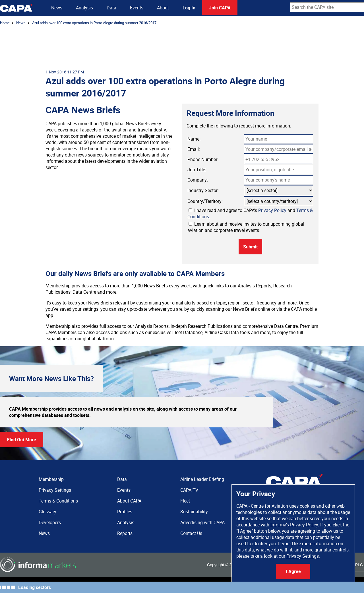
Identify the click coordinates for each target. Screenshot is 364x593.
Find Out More (22, 440)
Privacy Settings (303, 556)
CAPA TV (189, 490)
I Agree (293, 571)
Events (137, 8)
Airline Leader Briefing (202, 479)
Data (111, 8)
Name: (194, 139)
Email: (194, 149)
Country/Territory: (205, 201)
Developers (50, 522)
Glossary (47, 512)
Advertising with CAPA (202, 522)
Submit (250, 247)
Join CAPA (220, 8)
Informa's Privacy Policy (294, 525)
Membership (51, 479)
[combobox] (327, 7)
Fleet (185, 501)
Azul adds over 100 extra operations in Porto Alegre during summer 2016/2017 (94, 23)
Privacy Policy (272, 210)
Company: (198, 180)
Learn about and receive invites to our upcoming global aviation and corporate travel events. (246, 227)
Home (5, 23)
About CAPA (129, 501)
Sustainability (194, 512)
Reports (125, 533)
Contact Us (191, 533)
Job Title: (197, 170)
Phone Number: (203, 159)
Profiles (125, 512)
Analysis (84, 8)
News (57, 8)
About (163, 8)
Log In (189, 8)
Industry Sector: (203, 190)
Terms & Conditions (58, 501)
